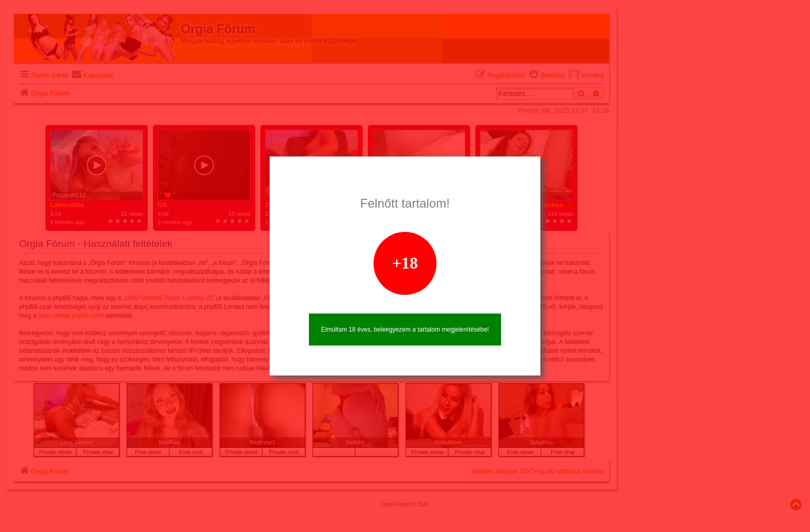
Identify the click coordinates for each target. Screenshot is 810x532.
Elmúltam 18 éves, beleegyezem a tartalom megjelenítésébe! (405, 330)
